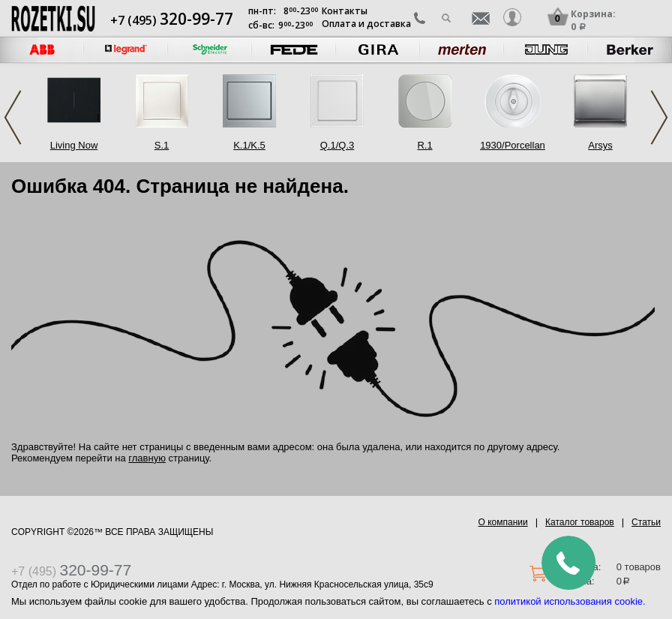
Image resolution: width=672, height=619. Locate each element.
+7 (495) (172, 20)
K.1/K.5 (249, 145)
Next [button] (659, 117)
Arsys (600, 145)
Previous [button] (13, 117)
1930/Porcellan (513, 145)
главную (147, 458)
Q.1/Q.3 (337, 145)
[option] (126, 50)
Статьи (646, 522)
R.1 (424, 145)
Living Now (74, 145)
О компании (503, 522)
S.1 (162, 145)
